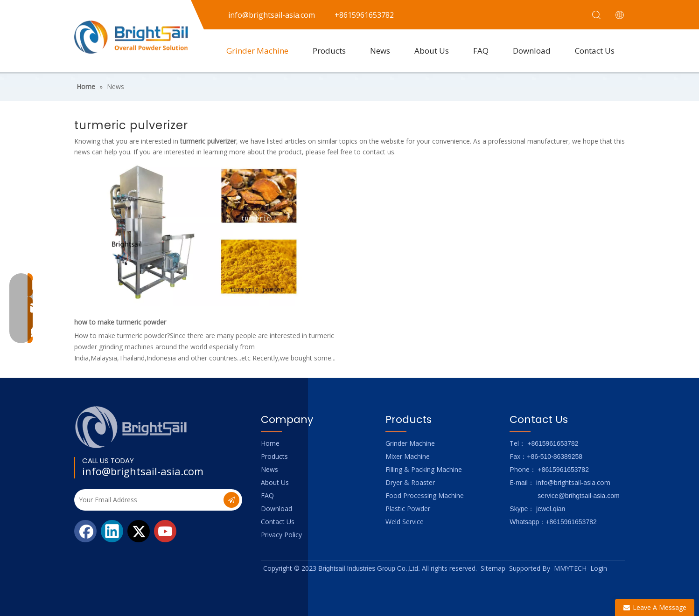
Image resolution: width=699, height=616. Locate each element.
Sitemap (493, 568)
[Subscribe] (231, 500)
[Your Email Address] (148, 500)
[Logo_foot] (131, 427)
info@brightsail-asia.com (143, 471)
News (380, 51)
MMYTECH (570, 568)
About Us (432, 51)
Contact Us (595, 51)
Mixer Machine (408, 456)
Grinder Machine (257, 51)
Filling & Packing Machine (424, 469)
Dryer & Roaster (410, 482)
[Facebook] (85, 531)
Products (329, 51)
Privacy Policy (281, 535)
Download (532, 51)
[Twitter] (139, 531)
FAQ (481, 51)
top (679, 576)
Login (599, 568)
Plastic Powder (408, 509)
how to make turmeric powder (120, 322)
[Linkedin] (112, 531)
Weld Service (405, 522)
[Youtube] (165, 531)
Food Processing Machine (425, 495)
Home (270, 443)
